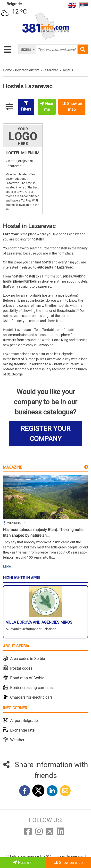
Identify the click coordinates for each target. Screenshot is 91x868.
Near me (23, 863)
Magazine (12, 467)
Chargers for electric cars (31, 697)
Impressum (76, 856)
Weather (17, 740)
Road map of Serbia (27, 678)
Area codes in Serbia (28, 659)
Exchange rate (22, 730)
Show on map (68, 863)
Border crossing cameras (31, 688)
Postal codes (21, 668)
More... (8, 566)
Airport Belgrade (24, 721)
